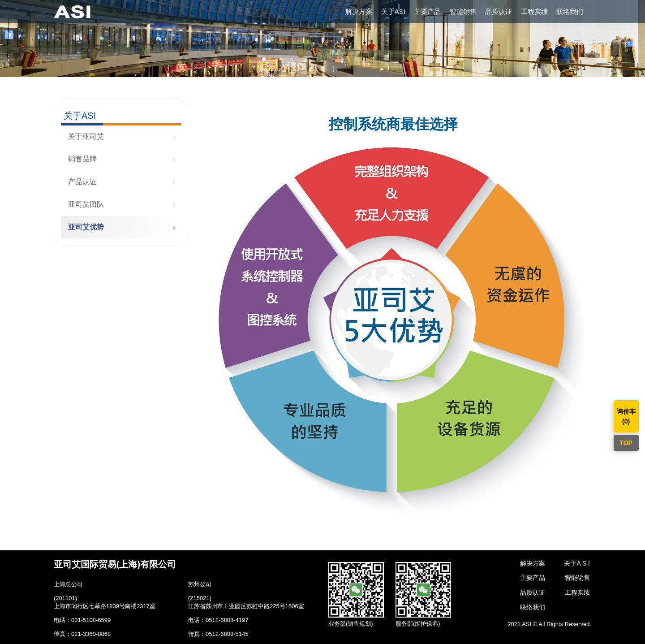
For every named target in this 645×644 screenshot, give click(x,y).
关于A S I (577, 563)
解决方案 (359, 11)
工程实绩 (534, 11)
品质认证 (499, 11)
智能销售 (463, 11)
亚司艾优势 (86, 227)
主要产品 (427, 11)
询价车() (626, 416)
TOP (626, 443)
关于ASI (393, 11)
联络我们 (570, 11)
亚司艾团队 (86, 204)
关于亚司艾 (86, 136)
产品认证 (82, 182)
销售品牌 (82, 159)
